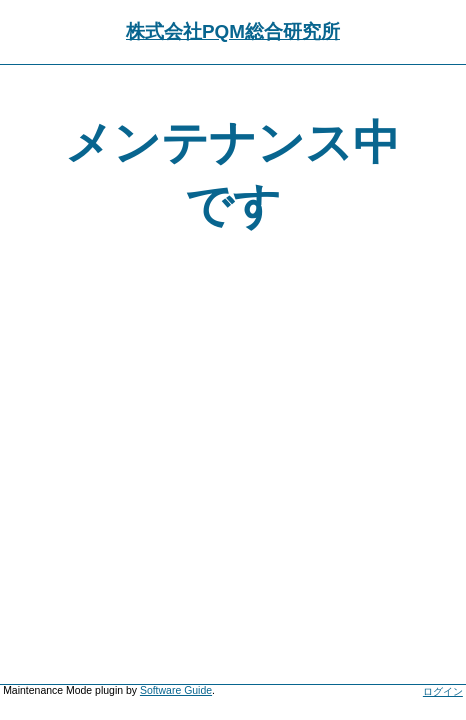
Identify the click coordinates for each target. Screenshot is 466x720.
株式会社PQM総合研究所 (233, 31)
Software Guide (176, 690)
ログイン (443, 691)
